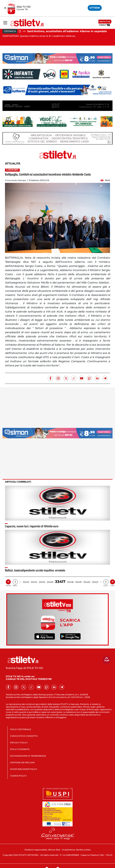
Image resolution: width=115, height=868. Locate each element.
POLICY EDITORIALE (21, 729)
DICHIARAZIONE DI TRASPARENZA (28, 756)
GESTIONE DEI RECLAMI (22, 762)
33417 (60, 582)
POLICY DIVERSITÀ (20, 749)
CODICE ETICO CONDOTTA (24, 736)
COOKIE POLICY (18, 776)
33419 (78, 582)
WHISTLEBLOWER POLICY (24, 769)
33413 (26, 582)
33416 (50, 582)
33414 (34, 582)
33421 (95, 582)
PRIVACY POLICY (19, 743)
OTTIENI (95, 8)
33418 (70, 582)
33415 (42, 582)
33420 (87, 582)
